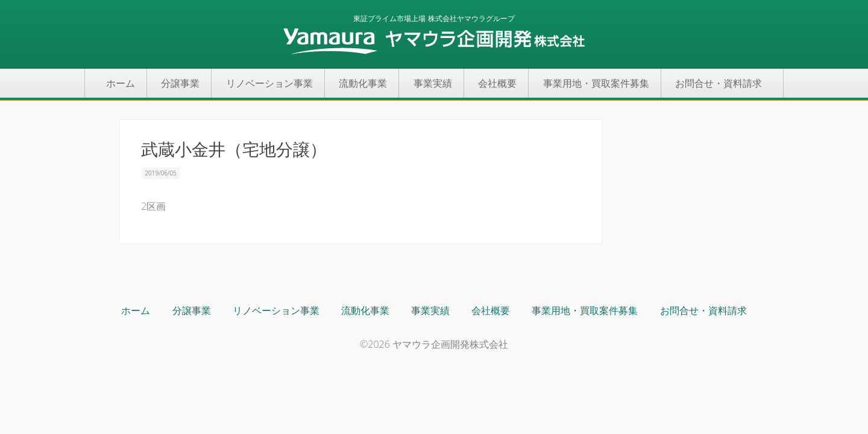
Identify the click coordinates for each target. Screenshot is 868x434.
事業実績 (433, 83)
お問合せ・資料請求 (719, 83)
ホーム (121, 83)
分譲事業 (180, 83)
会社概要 (497, 83)
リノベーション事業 (269, 83)
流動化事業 (363, 83)
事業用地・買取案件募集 (596, 83)
